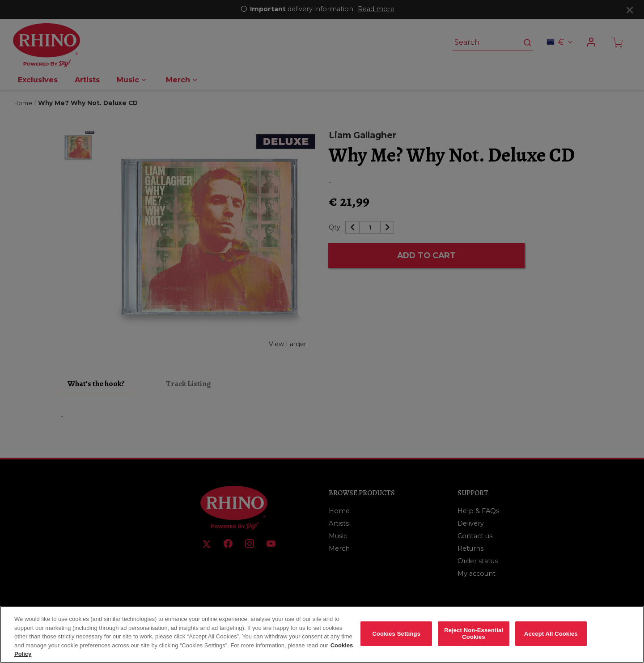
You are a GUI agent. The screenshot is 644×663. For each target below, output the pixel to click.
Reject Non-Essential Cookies (474, 640)
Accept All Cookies (551, 640)
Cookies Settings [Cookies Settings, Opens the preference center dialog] (397, 640)
